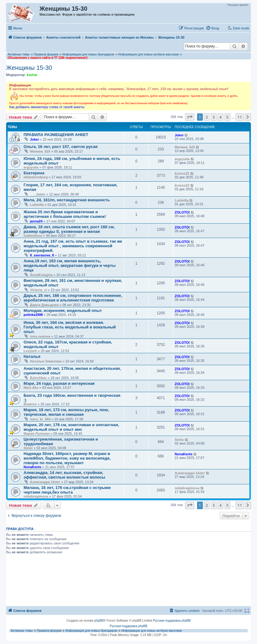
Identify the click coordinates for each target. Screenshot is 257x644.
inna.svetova (40, 336)
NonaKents (32, 467)
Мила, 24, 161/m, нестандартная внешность (67, 200)
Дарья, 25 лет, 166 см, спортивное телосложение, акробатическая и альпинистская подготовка (73, 298)
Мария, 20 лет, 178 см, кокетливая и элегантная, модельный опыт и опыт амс (71, 427)
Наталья (32, 356)
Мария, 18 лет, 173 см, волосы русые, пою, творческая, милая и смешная (66, 412)
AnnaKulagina (41, 275)
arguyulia (31, 167)
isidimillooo (33, 236)
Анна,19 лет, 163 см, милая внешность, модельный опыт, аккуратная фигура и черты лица (70, 265)
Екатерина (34, 173)
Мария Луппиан (37, 434)
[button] (190, 117)
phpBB (99, 621)
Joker (34, 139)
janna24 (36, 221)
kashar (32, 75)
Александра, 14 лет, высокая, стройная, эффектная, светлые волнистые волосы (64, 475)
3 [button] (214, 117)
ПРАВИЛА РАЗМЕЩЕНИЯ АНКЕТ (56, 135)
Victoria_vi (38, 290)
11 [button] (240, 117)
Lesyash (30, 351)
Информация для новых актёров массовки (148, 54)
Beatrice (30, 404)
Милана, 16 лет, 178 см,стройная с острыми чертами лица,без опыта (67, 490)
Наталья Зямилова (46, 361)
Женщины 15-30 (29, 68)
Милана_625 (40, 151)
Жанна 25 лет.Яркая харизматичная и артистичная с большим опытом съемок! (65, 214)
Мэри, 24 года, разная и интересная (59, 383)
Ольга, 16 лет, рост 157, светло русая (61, 147)
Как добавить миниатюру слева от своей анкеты (47, 107)
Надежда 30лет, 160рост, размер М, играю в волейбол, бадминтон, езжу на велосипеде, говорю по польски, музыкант (67, 458)
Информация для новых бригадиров (88, 54)
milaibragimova (36, 496)
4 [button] (220, 117)
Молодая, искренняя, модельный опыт (63, 311)
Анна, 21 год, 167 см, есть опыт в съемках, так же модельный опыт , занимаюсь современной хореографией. (73, 246)
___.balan (38, 194)
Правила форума (46, 54)
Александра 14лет (45, 482)
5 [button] (227, 117)
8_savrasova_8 (42, 255)
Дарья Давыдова (44, 305)
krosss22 (182, 173)
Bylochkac (38, 378)
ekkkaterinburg (36, 177)
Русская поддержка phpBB (172, 621)
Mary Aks (31, 388)
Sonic (28, 448)
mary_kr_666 (40, 419)
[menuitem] (212, 28)
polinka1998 (33, 315)
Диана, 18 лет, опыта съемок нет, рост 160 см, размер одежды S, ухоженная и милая (69, 229)
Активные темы (19, 54)
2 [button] (207, 117)
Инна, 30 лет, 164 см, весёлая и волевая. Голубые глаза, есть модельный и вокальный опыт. (70, 327)
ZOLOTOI (182, 212)
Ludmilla (37, 205)
